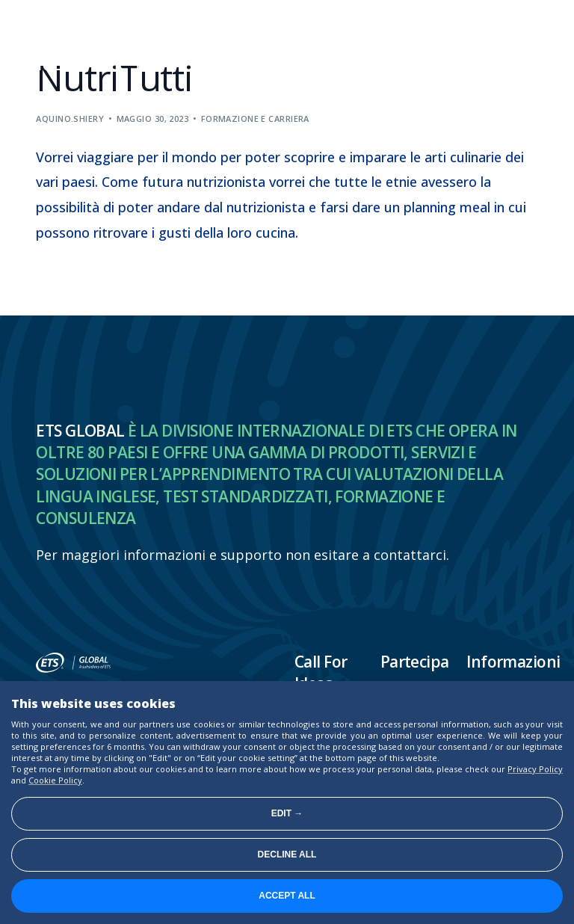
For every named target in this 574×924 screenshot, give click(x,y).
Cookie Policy (55, 780)
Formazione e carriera (255, 118)
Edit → (287, 813)
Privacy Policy (535, 769)
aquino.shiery (70, 118)
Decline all (287, 854)
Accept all (287, 896)
